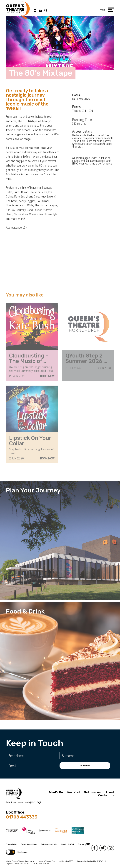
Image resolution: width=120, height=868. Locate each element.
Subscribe (85, 766)
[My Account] (35, 10)
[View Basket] (40, 10)
